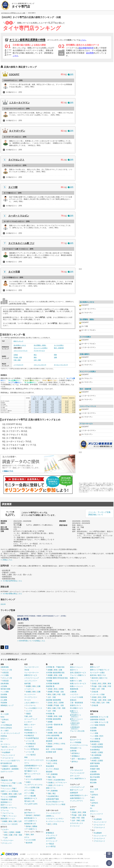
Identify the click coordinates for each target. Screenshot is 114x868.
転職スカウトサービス (78, 683)
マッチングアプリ (76, 801)
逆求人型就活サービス (78, 673)
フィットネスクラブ (53, 813)
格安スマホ (103, 678)
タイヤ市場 (14, 272)
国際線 (35, 826)
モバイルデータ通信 (97, 673)
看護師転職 (74, 689)
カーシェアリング (31, 719)
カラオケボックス (76, 823)
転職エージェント (76, 686)
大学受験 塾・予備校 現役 (55, 667)
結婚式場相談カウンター (79, 795)
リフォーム (5, 810)
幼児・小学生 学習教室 (54, 749)
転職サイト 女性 (76, 681)
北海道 (16, 355)
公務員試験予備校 (52, 799)
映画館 (72, 810)
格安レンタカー (30, 725)
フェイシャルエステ (77, 773)
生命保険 (4, 694)
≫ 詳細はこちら (6, 560)
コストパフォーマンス (20, 351)
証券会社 (5, 719)
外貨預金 (4, 736)
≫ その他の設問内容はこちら (11, 581)
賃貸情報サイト (6, 802)
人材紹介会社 (75, 724)
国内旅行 (29, 815)
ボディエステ (75, 776)
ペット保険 (5, 692)
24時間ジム (50, 816)
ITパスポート (59, 785)
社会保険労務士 (60, 780)
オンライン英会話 (52, 769)
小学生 (63, 744)
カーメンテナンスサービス (34, 760)
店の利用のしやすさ (20, 345)
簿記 (54, 777)
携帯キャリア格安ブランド (100, 670)
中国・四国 (17, 360)
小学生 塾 (49, 730)
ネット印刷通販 (76, 742)
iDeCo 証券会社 (6, 728)
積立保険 (93, 783)
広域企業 (95, 692)
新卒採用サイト (76, 716)
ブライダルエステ (76, 770)
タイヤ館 (13, 187)
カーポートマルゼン (19, 216)
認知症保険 (94, 766)
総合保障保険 (95, 774)
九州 (20, 794)
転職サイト (74, 678)
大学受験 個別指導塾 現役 (55, 673)
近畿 (55, 357)
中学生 (56, 744)
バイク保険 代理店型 (98, 725)
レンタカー (28, 722)
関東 (55, 355)
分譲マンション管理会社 (9, 791)
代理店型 (5, 673)
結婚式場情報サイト (77, 798)
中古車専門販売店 (32, 738)
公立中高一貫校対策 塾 (54, 725)
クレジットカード (7, 750)
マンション (6, 783)
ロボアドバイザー (7, 772)
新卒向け (75, 762)
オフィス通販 (29, 793)
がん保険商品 (95, 758)
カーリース (28, 727)
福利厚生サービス (31, 798)
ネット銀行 (5, 731)
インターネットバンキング (10, 733)
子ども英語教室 (52, 761)
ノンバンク (13, 747)
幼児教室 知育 (51, 752)
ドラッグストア (52, 835)
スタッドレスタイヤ (40, 365)
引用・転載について (69, 854)
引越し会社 (28, 716)
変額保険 (93, 780)
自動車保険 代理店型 (98, 719)
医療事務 (54, 774)
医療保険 (4, 697)
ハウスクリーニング (32, 678)
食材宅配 (28, 683)
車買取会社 (28, 730)
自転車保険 (5, 683)
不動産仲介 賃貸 (6, 799)
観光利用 (29, 843)
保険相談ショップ (7, 705)
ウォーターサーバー (32, 667)
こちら (83, 40)
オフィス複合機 (30, 796)
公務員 (50, 785)
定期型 (101, 744)
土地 (20, 783)
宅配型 (28, 714)
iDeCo (92, 800)
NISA (2, 717)
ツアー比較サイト (31, 829)
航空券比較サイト (31, 818)
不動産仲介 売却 (6, 780)
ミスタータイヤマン (19, 103)
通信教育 (49, 741)
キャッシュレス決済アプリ (10, 761)
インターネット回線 (97, 694)
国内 (28, 835)
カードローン (5, 744)
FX (2, 741)
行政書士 (51, 783)
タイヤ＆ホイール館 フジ (21, 243)
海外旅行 (37, 815)
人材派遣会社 (75, 728)
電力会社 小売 (29, 801)
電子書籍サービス (31, 771)
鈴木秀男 (90, 53)
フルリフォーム (8, 813)
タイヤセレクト (16, 160)
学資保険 (4, 703)
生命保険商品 (95, 750)
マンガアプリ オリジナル (33, 785)
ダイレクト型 (7, 670)
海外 (32, 835)
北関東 (12, 832)
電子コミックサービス (32, 774)
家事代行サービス (31, 675)
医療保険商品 (95, 741)
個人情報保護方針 (46, 854)
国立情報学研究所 (86, 48)
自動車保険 (5, 667)
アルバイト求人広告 (77, 731)
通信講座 (49, 772)
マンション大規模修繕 (9, 797)
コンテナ (29, 711)
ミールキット (29, 689)
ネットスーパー (30, 694)
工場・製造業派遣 (76, 703)
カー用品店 (50, 844)
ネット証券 (5, 714)
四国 (93, 689)
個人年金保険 (95, 777)
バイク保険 (5, 675)
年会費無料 (6, 752)
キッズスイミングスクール (55, 821)
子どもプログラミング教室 (56, 804)
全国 (83, 820)
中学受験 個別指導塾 (53, 719)
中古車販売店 (29, 735)
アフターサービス (39, 351)
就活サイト (74, 670)
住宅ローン (5, 739)
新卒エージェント (76, 720)
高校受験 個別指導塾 (53, 700)
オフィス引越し (30, 790)
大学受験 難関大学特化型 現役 (57, 678)
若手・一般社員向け (79, 759)
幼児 (49, 763)
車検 (26, 757)
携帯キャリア (95, 667)
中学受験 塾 (50, 714)
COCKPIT (14, 74)
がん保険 (4, 700)
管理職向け (76, 756)
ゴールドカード (8, 758)
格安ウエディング (76, 790)
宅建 (49, 777)
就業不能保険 (95, 763)
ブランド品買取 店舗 (32, 787)
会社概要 (23, 854)
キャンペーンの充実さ (41, 348)
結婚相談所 (74, 793)
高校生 (50, 744)
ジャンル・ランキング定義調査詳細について (99, 513)
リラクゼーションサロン (55, 819)
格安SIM (95, 678)
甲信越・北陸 (18, 357)
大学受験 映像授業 (53, 683)
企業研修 (73, 751)
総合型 (28, 777)
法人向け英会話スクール (55, 802)
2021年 (3, 604)
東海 (35, 357)
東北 (35, 355)
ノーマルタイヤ (18, 365)
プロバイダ (94, 681)
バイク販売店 (29, 746)
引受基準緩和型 (97, 747)
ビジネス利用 (31, 840)
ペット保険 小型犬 (97, 736)
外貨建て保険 (95, 769)
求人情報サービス (76, 708)
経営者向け (76, 753)
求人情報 (80, 854)
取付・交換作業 (59, 348)
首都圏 (5, 794)
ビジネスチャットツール (79, 745)
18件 (71, 74)
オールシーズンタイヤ (61, 365)
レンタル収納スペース (34, 708)
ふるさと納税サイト (32, 703)
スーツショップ (52, 841)
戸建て (14, 783)
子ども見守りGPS (31, 804)
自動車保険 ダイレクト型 (99, 717)
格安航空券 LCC (30, 824)
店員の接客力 (85, 354)
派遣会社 (73, 700)
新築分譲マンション (8, 819)
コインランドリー (31, 681)
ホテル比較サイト (31, 821)
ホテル (27, 837)
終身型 (94, 744)
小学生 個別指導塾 (53, 735)
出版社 (28, 782)
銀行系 (5, 747)
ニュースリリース (33, 854)
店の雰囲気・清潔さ (40, 345)
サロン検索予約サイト (78, 779)
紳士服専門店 (51, 838)
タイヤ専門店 (51, 846)
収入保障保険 (96, 755)
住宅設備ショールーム (9, 808)
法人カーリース (76, 740)
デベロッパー (7, 843)
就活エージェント (76, 667)
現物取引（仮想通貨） (10, 766)
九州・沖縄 (37, 360)
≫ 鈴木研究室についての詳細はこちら (31, 641)
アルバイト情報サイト (78, 675)
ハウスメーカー (8, 840)
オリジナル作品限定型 (34, 779)
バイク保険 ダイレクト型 (99, 722)
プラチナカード (99, 828)
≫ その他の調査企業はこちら (11, 594)
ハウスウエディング (77, 787)
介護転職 (73, 692)
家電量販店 (50, 833)
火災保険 (4, 686)
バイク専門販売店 (32, 749)
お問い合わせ (57, 854)
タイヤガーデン (17, 131)
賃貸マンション (6, 805)
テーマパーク (75, 826)
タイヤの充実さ (59, 345)
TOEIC (50, 780)
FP (49, 774)
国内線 (28, 826)
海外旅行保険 (5, 689)
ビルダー (5, 829)
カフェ (27, 763)
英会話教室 (50, 766)
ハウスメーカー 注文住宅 (9, 824)
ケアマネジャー (61, 783)
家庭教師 (49, 746)
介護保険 (93, 772)
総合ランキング (18, 341)
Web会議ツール (76, 748)
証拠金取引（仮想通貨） (11, 769)
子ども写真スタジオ (32, 768)
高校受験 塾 (50, 686)
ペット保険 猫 (95, 739)
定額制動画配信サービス (33, 766)
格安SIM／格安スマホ (98, 675)
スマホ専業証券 (6, 725)
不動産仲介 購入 (6, 786)
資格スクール (51, 788)
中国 (109, 686)
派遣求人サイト (76, 705)
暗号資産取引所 (6, 763)
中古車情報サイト (31, 733)
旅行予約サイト (30, 813)
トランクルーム (30, 705)
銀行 (4, 722)
